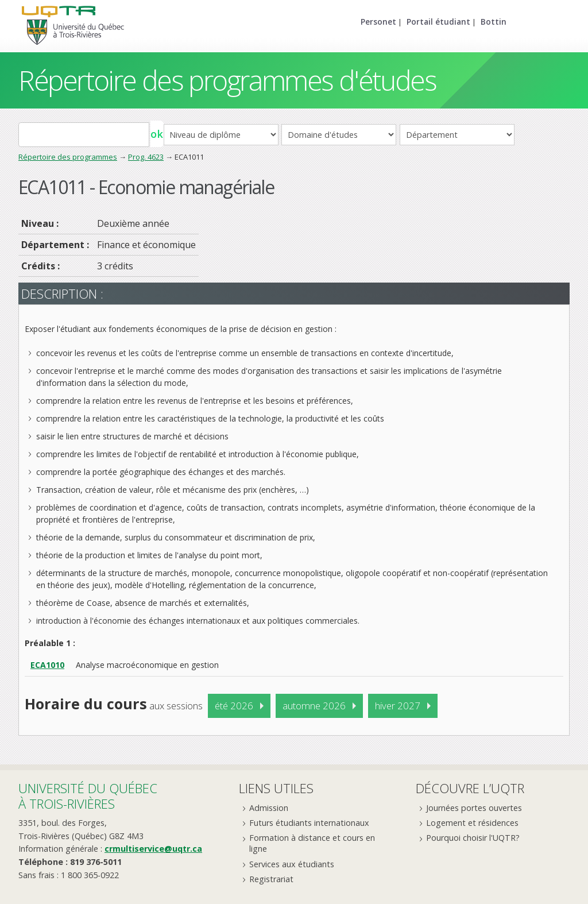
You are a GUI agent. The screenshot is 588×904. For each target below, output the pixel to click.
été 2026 (234, 706)
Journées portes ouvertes (474, 808)
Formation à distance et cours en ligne (312, 843)
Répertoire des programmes (68, 157)
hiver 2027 (398, 706)
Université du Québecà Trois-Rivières (88, 796)
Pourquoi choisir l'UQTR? (473, 838)
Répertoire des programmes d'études (227, 80)
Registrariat (271, 879)
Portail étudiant (438, 22)
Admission (269, 808)
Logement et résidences (472, 823)
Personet (378, 22)
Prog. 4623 (146, 157)
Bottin (494, 22)
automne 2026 (314, 706)
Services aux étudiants (292, 864)
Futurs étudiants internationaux (309, 823)
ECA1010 (47, 665)
